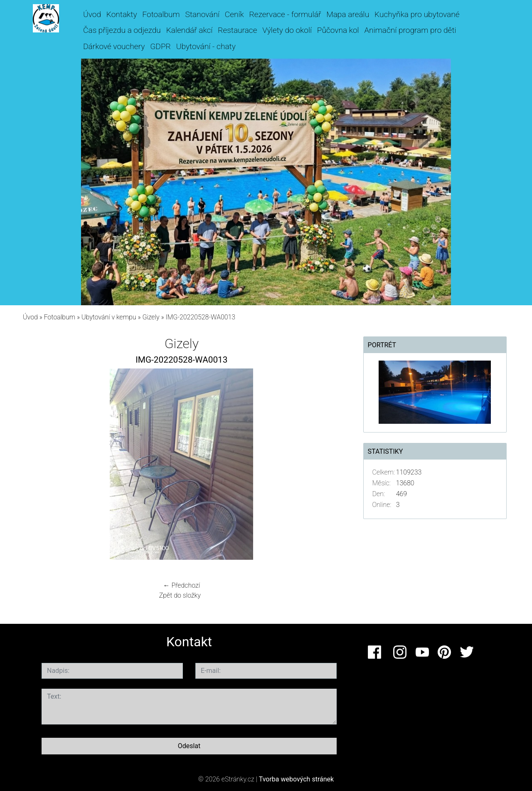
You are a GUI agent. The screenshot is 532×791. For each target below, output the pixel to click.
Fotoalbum (161, 14)
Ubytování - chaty (206, 46)
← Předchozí (182, 585)
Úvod (92, 14)
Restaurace (237, 30)
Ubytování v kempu (109, 317)
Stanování (202, 14)
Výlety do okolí (287, 30)
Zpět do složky (180, 595)
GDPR (160, 46)
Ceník (234, 14)
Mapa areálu (348, 14)
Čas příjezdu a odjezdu (122, 30)
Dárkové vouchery (114, 46)
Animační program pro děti (410, 30)
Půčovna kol (338, 30)
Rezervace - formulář (285, 14)
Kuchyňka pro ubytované (417, 14)
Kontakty (122, 14)
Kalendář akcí (190, 30)
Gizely (151, 317)
